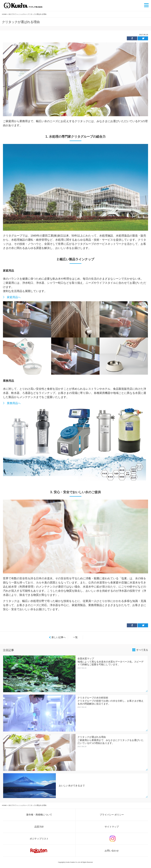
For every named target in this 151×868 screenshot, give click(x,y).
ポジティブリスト (39, 839)
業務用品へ (14, 403)
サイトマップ (112, 827)
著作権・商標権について (39, 815)
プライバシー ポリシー (112, 815)
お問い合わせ (112, 851)
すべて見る (142, 650)
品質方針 (39, 827)
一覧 (75, 637)
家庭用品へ (14, 297)
